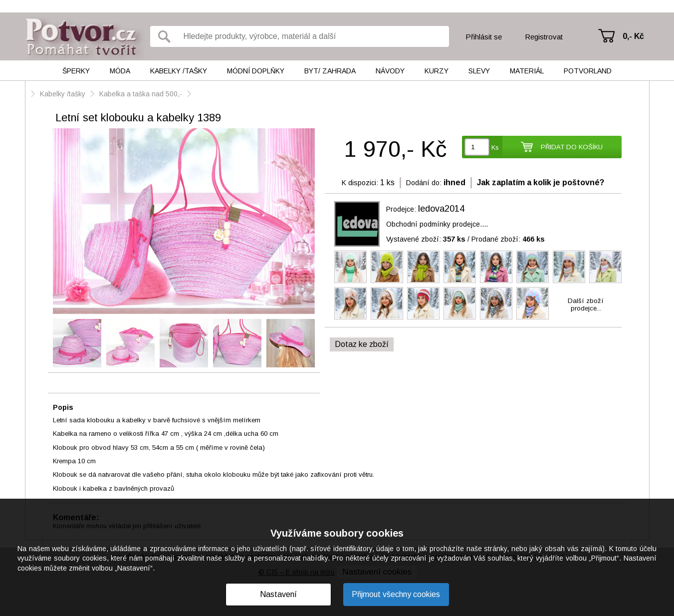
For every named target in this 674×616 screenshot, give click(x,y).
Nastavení (278, 594)
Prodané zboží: (508, 239)
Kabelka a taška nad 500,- (141, 94)
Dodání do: (424, 183)
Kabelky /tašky (179, 71)
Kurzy (437, 71)
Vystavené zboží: (426, 239)
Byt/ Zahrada (330, 71)
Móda (120, 71)
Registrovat (544, 37)
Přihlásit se (484, 37)
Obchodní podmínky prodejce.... (437, 224)
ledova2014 (441, 209)
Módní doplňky (256, 71)
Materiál (527, 71)
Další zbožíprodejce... (586, 305)
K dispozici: (360, 183)
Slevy (479, 71)
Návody (390, 71)
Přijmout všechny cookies (396, 594)
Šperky (76, 71)
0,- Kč (633, 36)
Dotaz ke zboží (362, 344)
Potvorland (588, 71)
